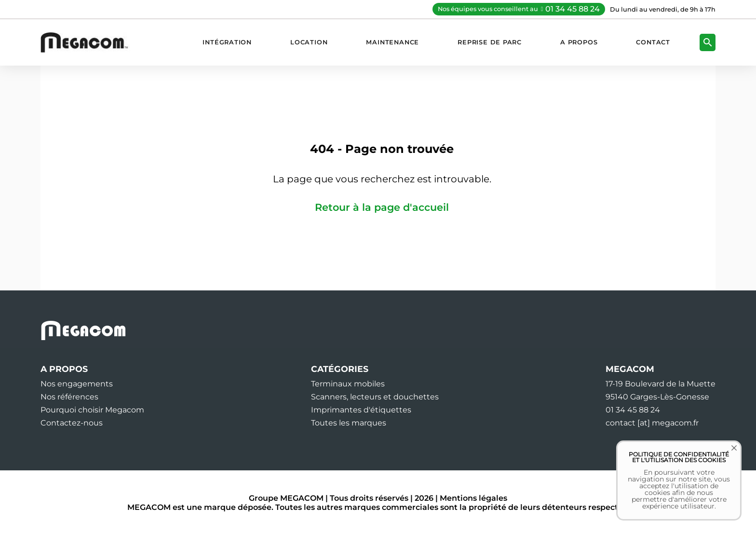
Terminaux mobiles (348, 384)
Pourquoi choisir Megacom (92, 410)
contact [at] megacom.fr (652, 423)
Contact (653, 42)
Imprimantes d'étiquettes (361, 410)
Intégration (227, 42)
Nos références (69, 397)
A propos (579, 42)
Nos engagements (77, 384)
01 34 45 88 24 (573, 9)
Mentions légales (473, 498)
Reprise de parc (490, 42)
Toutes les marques (349, 423)
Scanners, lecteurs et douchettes (375, 397)
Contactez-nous (72, 423)
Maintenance (392, 42)
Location (309, 42)
